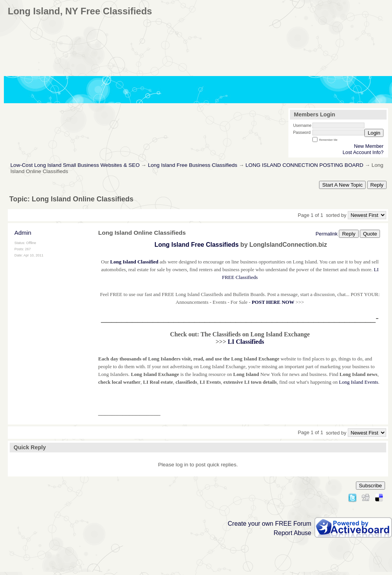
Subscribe (370, 486)
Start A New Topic (342, 185)
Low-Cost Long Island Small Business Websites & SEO (75, 165)
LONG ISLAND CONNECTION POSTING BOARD (305, 165)
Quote (370, 234)
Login (374, 133)
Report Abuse (292, 533)
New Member (369, 146)
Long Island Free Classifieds (197, 245)
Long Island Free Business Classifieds (193, 165)
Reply (377, 185)
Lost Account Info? (363, 152)
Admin (23, 233)
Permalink (327, 234)
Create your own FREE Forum (270, 524)
